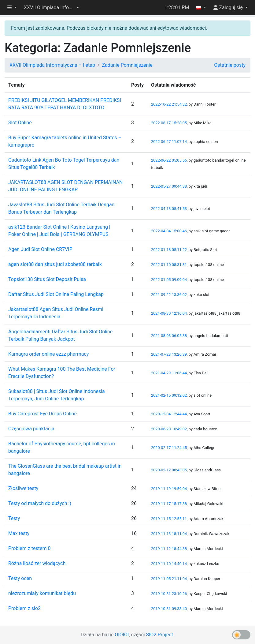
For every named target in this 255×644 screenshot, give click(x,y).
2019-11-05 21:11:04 (169, 579)
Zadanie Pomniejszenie (127, 65)
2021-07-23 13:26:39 (169, 354)
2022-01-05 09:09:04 (169, 280)
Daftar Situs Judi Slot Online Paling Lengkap (56, 294)
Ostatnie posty (230, 65)
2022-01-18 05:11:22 (169, 250)
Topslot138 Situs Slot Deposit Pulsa (47, 279)
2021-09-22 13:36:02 (169, 295)
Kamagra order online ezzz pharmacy (48, 354)
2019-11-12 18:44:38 (169, 549)
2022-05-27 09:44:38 (169, 186)
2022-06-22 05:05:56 (169, 160)
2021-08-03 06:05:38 (169, 336)
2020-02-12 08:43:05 (169, 470)
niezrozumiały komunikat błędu (42, 593)
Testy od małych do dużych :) (40, 503)
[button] (51, 8)
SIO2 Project (160, 635)
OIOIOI (122, 635)
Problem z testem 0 (29, 548)
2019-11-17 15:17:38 (169, 504)
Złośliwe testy (23, 488)
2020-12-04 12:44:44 (169, 414)
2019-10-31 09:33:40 (169, 609)
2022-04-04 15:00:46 (169, 231)
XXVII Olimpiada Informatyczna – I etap (52, 65)
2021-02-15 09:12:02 (169, 395)
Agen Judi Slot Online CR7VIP (40, 249)
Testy (14, 518)
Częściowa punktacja (31, 429)
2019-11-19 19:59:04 (169, 489)
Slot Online (20, 123)
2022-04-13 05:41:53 (169, 209)
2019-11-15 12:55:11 (169, 519)
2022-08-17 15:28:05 (169, 123)
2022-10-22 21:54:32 (169, 104)
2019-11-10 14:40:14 (169, 564)
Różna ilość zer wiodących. (38, 563)
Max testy (19, 533)
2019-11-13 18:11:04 (169, 534)
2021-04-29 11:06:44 (169, 373)
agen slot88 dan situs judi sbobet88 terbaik (55, 264)
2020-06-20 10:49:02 (169, 429)
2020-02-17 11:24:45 (169, 448)
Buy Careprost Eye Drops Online (42, 414)
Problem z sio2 (24, 608)
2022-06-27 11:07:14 (169, 142)
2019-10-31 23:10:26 (169, 594)
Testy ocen (20, 578)
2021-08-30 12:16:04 (169, 313)
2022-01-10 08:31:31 (169, 265)
